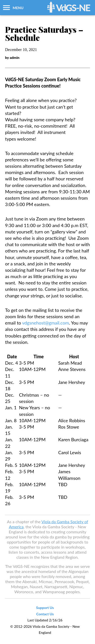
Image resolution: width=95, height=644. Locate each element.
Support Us (45, 608)
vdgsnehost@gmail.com (45, 323)
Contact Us (45, 614)
